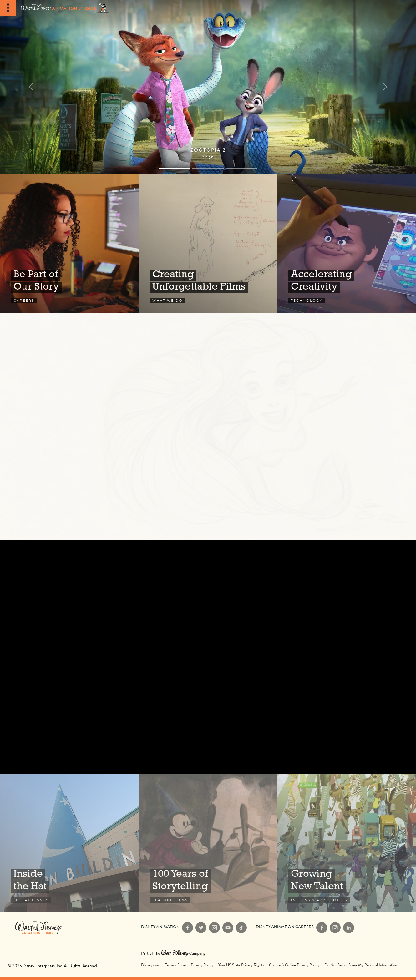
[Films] (208, 87)
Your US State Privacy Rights (241, 965)
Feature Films (208, 843)
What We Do (208, 243)
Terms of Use (175, 965)
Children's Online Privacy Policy (294, 965)
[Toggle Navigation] (8, 8)
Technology (347, 243)
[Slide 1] (208, 169)
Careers (69, 243)
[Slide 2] (241, 169)
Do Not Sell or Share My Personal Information (361, 965)
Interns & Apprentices (347, 843)
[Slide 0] (175, 169)
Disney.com (151, 965)
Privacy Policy (202, 965)
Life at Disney (69, 843)
